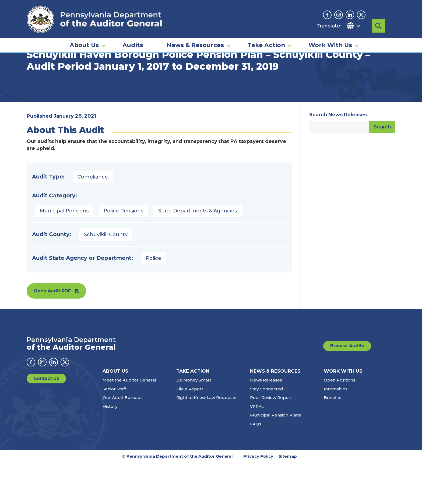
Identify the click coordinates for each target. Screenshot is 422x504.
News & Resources (195, 45)
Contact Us (46, 420)
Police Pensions (123, 252)
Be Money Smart (194, 421)
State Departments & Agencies (198, 252)
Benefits (333, 439)
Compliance (93, 218)
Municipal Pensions (64, 252)
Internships (336, 430)
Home (34, 82)
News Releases (266, 421)
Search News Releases (338, 156)
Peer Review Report (271, 439)
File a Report (190, 430)
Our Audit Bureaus (123, 439)
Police (154, 299)
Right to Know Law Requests (206, 439)
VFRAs (257, 448)
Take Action (266, 45)
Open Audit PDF (52, 332)
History (110, 448)
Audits (133, 45)
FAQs (256, 465)
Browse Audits (347, 387)
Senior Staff (114, 430)
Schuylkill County (106, 276)
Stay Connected (267, 430)
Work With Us (330, 45)
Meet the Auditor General (129, 421)
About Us (84, 45)
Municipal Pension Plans (275, 456)
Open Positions (340, 421)
